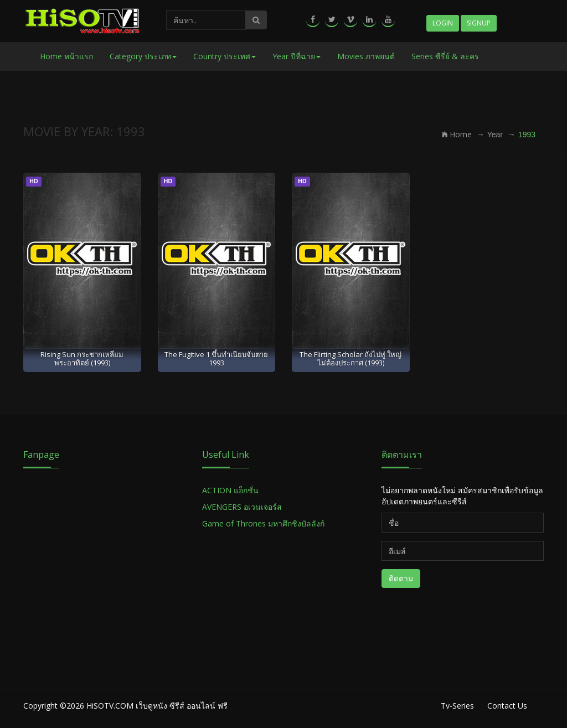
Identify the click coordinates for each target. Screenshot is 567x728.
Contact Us (507, 706)
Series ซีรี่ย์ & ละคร (445, 56)
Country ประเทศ (225, 56)
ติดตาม (401, 578)
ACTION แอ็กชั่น (230, 490)
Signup (479, 23)
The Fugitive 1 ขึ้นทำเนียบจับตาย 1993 (216, 358)
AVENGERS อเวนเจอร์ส (242, 507)
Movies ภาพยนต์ (366, 56)
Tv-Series (457, 706)
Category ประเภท (143, 56)
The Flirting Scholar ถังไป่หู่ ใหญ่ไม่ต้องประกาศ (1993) (350, 358)
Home (457, 134)
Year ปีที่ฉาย (297, 56)
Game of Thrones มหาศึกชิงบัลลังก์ (264, 523)
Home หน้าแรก (66, 56)
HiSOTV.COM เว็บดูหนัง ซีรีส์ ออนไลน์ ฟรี (157, 706)
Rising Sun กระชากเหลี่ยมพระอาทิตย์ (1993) (82, 358)
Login (443, 23)
